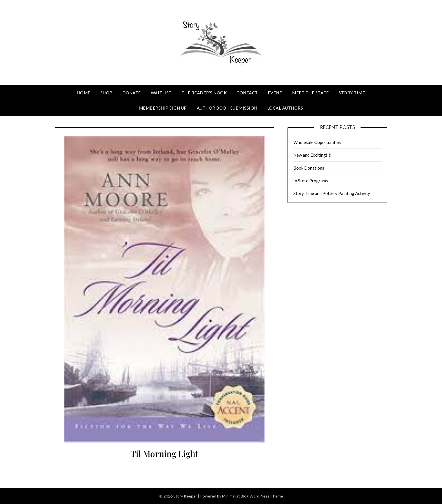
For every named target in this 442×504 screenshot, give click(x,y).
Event (275, 93)
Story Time (352, 93)
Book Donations (309, 168)
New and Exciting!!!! (312, 155)
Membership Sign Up (163, 108)
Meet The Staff (310, 93)
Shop (106, 93)
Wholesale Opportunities (317, 142)
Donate (132, 93)
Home (84, 93)
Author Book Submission (227, 108)
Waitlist (161, 93)
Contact (247, 93)
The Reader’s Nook (204, 93)
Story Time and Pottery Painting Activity (332, 193)
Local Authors (285, 108)
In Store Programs (311, 181)
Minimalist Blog (235, 496)
